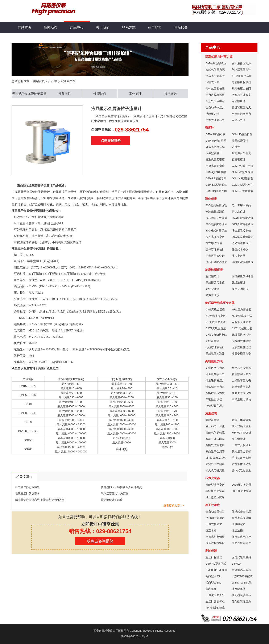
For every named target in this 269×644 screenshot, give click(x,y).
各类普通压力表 (241, 387)
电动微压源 (239, 101)
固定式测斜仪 (240, 289)
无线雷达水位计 (241, 335)
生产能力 (155, 27)
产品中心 (77, 25)
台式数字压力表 (241, 380)
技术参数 (171, 94)
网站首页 (25, 27)
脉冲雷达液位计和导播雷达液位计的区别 (40, 500)
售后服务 (181, 27)
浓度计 (236, 147)
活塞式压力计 (214, 82)
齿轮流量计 (212, 420)
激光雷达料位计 (241, 243)
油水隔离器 (239, 589)
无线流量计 (212, 341)
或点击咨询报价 (100, 541)
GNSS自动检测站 (216, 335)
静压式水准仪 (240, 249)
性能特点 (100, 94)
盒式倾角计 (212, 276)
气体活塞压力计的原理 (115, 494)
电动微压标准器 (241, 82)
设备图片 (65, 94)
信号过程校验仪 (215, 543)
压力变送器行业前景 (27, 487)
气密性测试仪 (214, 399)
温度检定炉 (239, 524)
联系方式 (129, 27)
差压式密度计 (240, 141)
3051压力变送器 (242, 491)
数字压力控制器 (241, 368)
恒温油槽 (237, 530)
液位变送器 (239, 256)
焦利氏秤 (211, 589)
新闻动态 (51, 27)
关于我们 (103, 27)
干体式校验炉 (214, 524)
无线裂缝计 (212, 289)
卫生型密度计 (214, 153)
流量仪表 (69, 81)
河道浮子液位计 (215, 256)
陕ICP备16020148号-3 (134, 636)
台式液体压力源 (241, 63)
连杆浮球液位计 (215, 249)
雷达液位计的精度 (112, 500)
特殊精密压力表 (215, 387)
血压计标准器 (214, 557)
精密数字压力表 (241, 374)
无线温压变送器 (215, 354)
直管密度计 (239, 160)
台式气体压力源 (215, 70)
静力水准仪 (212, 295)
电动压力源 (239, 120)
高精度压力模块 (241, 399)
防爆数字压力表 (215, 368)
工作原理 (135, 94)
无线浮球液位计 (215, 347)
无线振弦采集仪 (215, 283)
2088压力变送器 (242, 485)
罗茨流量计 (239, 439)
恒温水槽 (211, 530)
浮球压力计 (212, 114)
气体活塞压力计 (241, 70)
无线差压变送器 (241, 347)
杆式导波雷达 (214, 243)
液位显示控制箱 (241, 231)
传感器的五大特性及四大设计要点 (121, 487)
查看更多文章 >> (174, 505)
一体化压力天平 (215, 595)
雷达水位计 (239, 212)
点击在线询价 (111, 141)
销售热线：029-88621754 (100, 531)
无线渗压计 (239, 283)
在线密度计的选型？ (27, 494)
